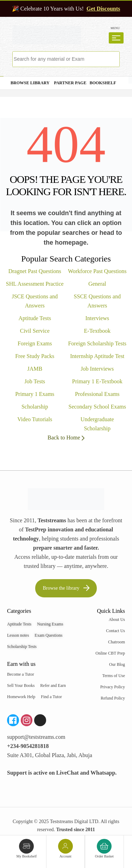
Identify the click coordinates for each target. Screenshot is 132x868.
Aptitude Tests (35, 318)
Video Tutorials (35, 419)
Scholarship (35, 407)
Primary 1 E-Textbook (97, 381)
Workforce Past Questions (97, 271)
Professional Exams (97, 394)
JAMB (35, 369)
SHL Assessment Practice (35, 284)
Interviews (97, 318)
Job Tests (35, 381)
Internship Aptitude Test (97, 356)
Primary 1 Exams (35, 394)
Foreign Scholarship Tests (97, 343)
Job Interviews (97, 369)
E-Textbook (97, 331)
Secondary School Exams (97, 407)
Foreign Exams (35, 343)
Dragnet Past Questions (35, 271)
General (97, 284)
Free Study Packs (35, 356)
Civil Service (35, 331)
